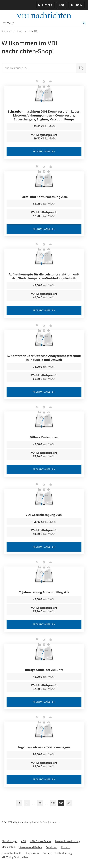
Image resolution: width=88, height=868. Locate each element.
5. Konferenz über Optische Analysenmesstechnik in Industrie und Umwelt (44, 358)
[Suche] (39, 68)
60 (69, 803)
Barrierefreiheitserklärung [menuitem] (57, 853)
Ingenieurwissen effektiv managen (44, 747)
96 (40, 803)
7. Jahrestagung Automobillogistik (44, 592)
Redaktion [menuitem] (51, 847)
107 (53, 803)
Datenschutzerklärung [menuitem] (67, 841)
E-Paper (45, 5)
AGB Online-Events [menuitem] (41, 841)
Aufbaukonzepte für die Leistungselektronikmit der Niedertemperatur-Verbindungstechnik (44, 276)
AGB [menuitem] (24, 841)
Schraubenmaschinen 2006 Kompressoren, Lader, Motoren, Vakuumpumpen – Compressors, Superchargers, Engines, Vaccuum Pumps (44, 115)
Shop (20, 31)
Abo (62, 5)
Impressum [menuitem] (32, 853)
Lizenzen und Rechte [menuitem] (30, 847)
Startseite (6, 31)
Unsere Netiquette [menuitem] (12, 853)
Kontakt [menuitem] (65, 847)
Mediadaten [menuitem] (8, 847)
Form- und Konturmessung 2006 (44, 197)
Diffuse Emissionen (44, 437)
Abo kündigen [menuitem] (9, 841)
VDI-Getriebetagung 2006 (44, 515)
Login (77, 5)
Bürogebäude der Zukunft (44, 670)
